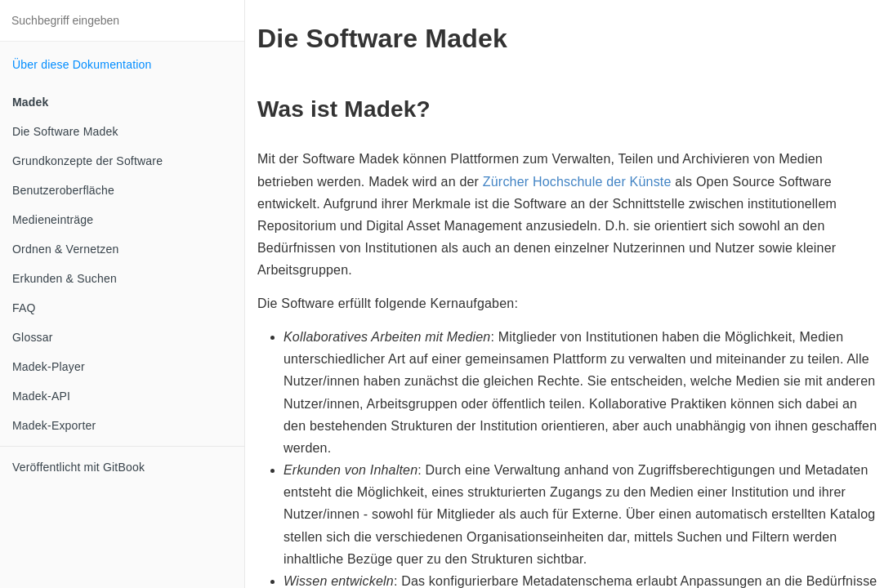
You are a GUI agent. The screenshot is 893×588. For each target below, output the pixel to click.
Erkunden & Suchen (65, 278)
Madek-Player (49, 367)
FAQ (24, 308)
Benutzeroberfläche (63, 190)
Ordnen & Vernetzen (65, 249)
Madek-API (41, 396)
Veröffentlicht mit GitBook (78, 467)
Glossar (33, 337)
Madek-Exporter (54, 425)
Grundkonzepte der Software (87, 161)
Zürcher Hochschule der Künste (577, 182)
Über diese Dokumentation (82, 65)
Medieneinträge (53, 220)
